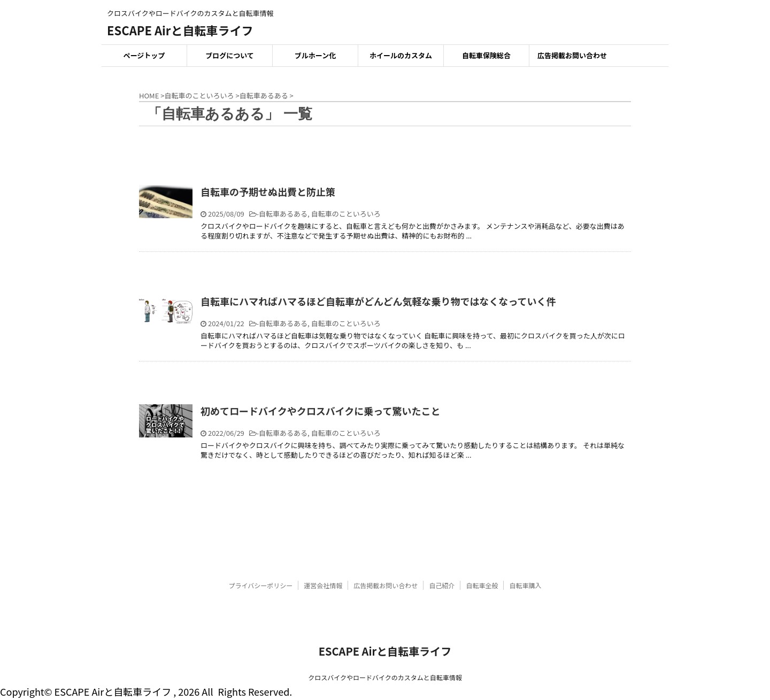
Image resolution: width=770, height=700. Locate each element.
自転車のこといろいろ (346, 214)
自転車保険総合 (486, 55)
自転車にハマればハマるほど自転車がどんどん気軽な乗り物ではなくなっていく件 (378, 301)
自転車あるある (283, 214)
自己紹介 (442, 585)
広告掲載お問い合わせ (572, 55)
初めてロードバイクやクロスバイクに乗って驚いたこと (320, 411)
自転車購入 (525, 585)
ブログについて (230, 55)
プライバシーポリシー (261, 585)
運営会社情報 (323, 585)
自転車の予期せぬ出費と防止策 (268, 191)
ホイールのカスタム (401, 55)
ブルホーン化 (315, 55)
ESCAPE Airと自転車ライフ (180, 30)
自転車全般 (482, 585)
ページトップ (144, 55)
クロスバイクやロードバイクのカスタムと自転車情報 (385, 677)
